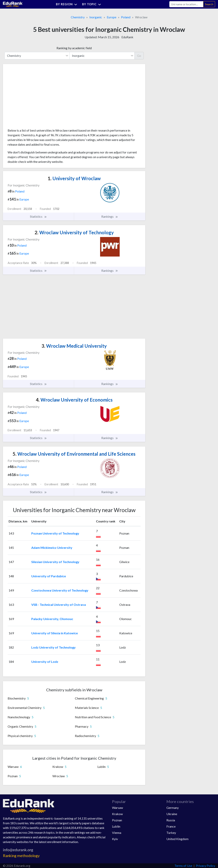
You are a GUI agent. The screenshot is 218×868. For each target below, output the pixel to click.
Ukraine (172, 814)
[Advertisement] (37, 98)
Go (139, 56)
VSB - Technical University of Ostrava (59, 605)
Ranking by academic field (74, 48)
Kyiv (115, 839)
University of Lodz (45, 662)
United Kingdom (177, 839)
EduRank (127, 37)
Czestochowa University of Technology (60, 590)
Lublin (116, 826)
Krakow (117, 814)
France (171, 826)
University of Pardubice (49, 576)
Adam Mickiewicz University (52, 548)
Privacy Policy (205, 866)
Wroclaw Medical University (74, 346)
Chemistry (78, 17)
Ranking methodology (21, 856)
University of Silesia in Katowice (55, 633)
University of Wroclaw (74, 178)
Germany (173, 808)
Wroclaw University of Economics (74, 400)
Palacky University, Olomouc (52, 619)
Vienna (117, 833)
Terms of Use (183, 866)
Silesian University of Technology (55, 562)
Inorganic (96, 17)
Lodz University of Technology (53, 647)
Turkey (171, 833)
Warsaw (118, 808)
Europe (112, 17)
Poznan (117, 820)
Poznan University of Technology (55, 533)
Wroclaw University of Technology (74, 232)
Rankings (110, 217)
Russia (171, 820)
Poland (126, 17)
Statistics (38, 217)
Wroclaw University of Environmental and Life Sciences (74, 454)
